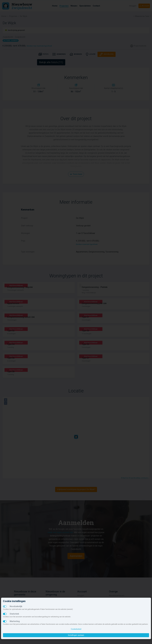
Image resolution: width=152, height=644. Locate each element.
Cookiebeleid (76, 629)
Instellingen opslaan (76, 635)
